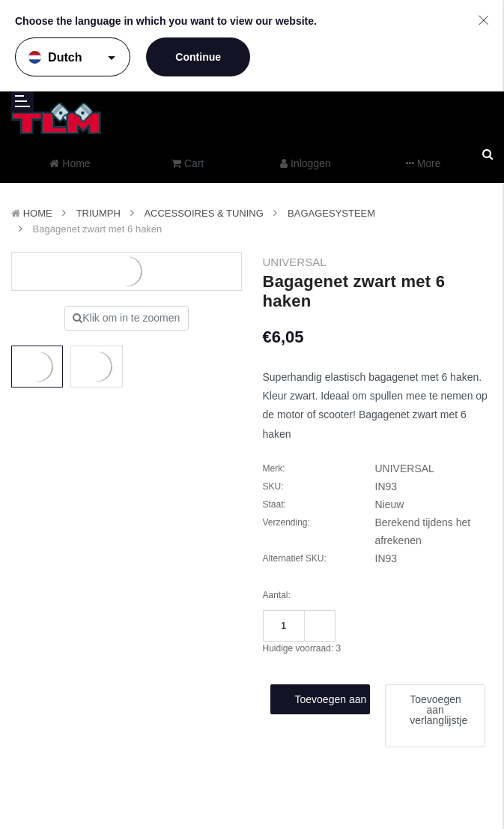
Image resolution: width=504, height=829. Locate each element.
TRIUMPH (98, 213)
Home (38, 213)
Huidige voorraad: (302, 648)
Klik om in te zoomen (126, 318)
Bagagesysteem (331, 213)
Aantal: (277, 595)
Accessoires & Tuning (203, 213)
